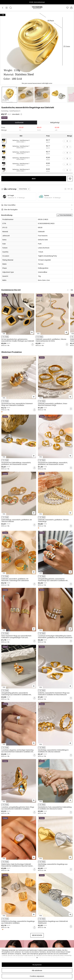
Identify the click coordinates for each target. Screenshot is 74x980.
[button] (64, 141)
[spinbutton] (67, 141)
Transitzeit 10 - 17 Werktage (16, 198)
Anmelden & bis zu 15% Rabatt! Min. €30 (37, 2)
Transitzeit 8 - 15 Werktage (52, 198)
